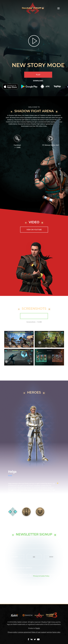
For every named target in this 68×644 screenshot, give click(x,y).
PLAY (38, 75)
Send (34, 583)
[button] (58, 425)
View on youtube (34, 230)
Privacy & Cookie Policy (41, 576)
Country (12, 563)
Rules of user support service (42, 632)
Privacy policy (12, 632)
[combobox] (17, 557)
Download (34, 316)
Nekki (38, 628)
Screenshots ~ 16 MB (34, 322)
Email (11, 542)
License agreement (24, 632)
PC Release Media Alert (51, 145)
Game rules (56, 632)
